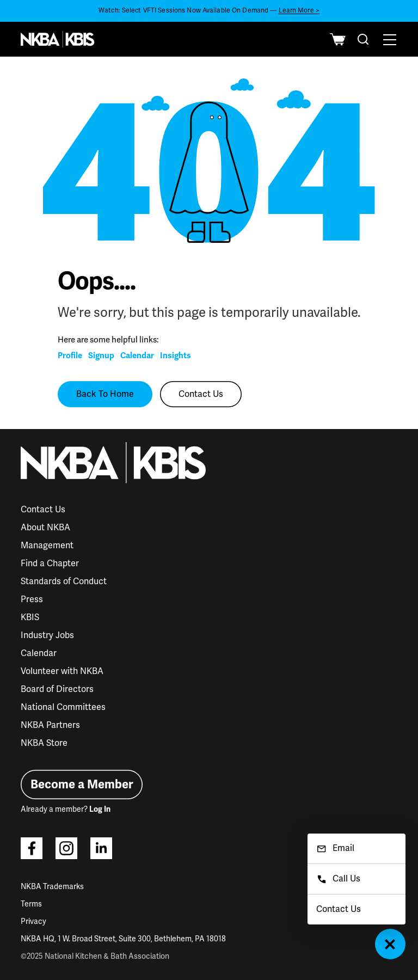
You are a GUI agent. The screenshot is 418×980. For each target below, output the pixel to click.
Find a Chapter (50, 563)
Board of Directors (57, 689)
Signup (101, 356)
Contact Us (201, 394)
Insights (176, 356)
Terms (31, 904)
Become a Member (82, 784)
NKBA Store (44, 743)
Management (47, 546)
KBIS (30, 617)
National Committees (63, 707)
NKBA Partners (50, 725)
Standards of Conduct (64, 581)
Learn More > (299, 11)
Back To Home (105, 394)
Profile (70, 356)
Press (32, 599)
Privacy (33, 921)
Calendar (137, 356)
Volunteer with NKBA (62, 671)
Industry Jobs (47, 635)
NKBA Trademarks (52, 887)
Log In (100, 809)
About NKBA (45, 528)
